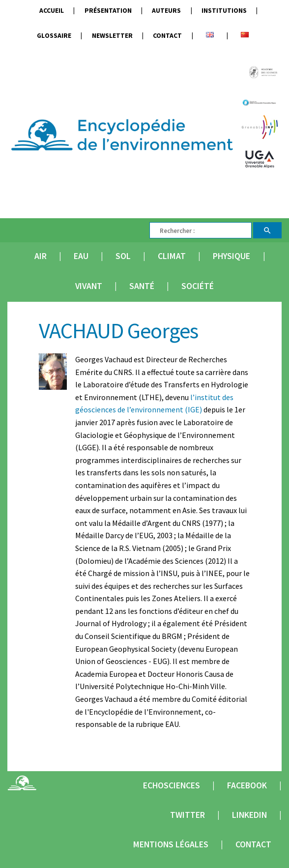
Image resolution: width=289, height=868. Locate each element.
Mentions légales (171, 844)
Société (198, 286)
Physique (231, 256)
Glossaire (54, 36)
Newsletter (112, 36)
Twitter (188, 815)
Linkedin (249, 815)
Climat (172, 256)
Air (41, 256)
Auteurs (166, 11)
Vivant (89, 286)
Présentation (108, 11)
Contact (167, 36)
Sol (123, 256)
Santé (142, 286)
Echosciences (172, 785)
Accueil (52, 11)
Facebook (247, 785)
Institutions (224, 11)
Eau (81, 256)
